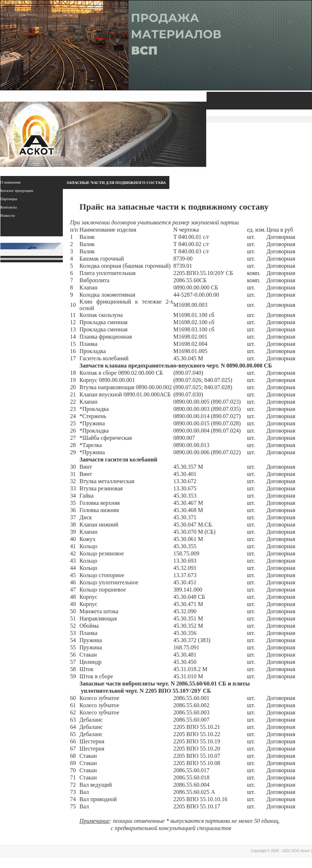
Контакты (8, 207)
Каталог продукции (17, 190)
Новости (8, 215)
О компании (10, 182)
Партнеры (9, 199)
